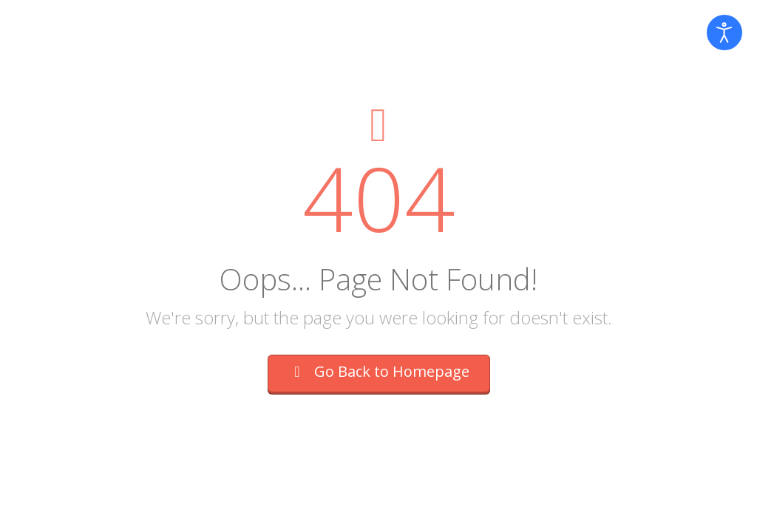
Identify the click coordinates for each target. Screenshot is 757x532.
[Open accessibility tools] (724, 33)
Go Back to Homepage (379, 371)
